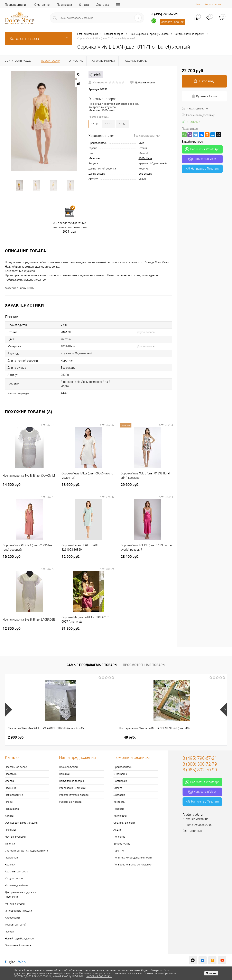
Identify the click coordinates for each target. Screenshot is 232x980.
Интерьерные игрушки (18, 911)
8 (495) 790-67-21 (165, 14)
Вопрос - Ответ (122, 844)
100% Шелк (145, 158)
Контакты (119, 802)
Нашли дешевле (195, 108)
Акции (117, 830)
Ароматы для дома (16, 872)
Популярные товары (71, 781)
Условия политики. (99, 976)
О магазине (42, 5)
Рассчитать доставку (198, 115)
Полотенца (11, 858)
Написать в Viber (202, 159)
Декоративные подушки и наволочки (20, 895)
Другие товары (146, 333)
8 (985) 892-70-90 (200, 770)
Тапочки (10, 844)
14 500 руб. (29, 487)
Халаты (10, 816)
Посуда (9, 932)
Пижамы (10, 830)
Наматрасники (14, 795)
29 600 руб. (147, 487)
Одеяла (9, 781)
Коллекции (120, 816)
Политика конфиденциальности (133, 858)
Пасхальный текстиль (18, 946)
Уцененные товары (71, 802)
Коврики (10, 865)
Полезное (119, 837)
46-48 (109, 124)
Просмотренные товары (144, 665)
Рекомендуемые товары (74, 795)
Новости (119, 809)
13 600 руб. (88, 487)
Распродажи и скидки (72, 788)
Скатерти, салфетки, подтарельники (26, 851)
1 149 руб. (90, 738)
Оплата (84, 5)
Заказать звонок (172, 22)
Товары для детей (16, 925)
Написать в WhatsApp (202, 149)
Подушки (10, 788)
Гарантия (119, 851)
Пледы (9, 802)
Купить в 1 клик (204, 96)
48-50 (123, 124)
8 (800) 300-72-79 (200, 765)
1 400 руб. (164, 738)
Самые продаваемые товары (92, 665)
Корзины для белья (17, 886)
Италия (143, 148)
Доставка (103, 5)
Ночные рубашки (15, 837)
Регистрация (213, 4)
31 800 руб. (88, 631)
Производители (15, 5)
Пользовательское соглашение (132, 865)
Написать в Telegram (202, 169)
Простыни (11, 774)
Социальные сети (124, 823)
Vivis (141, 143)
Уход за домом (14, 879)
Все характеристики (147, 136)
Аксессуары (12, 918)
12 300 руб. (29, 631)
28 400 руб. (147, 559)
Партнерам (64, 5)
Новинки (64, 774)
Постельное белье (16, 767)
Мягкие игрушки (15, 904)
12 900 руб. (88, 559)
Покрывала (12, 809)
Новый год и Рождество (19, 939)
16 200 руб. (29, 559)
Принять (211, 973)
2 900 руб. (16, 738)
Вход (198, 4)
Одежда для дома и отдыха (21, 823)
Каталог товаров (39, 39)
